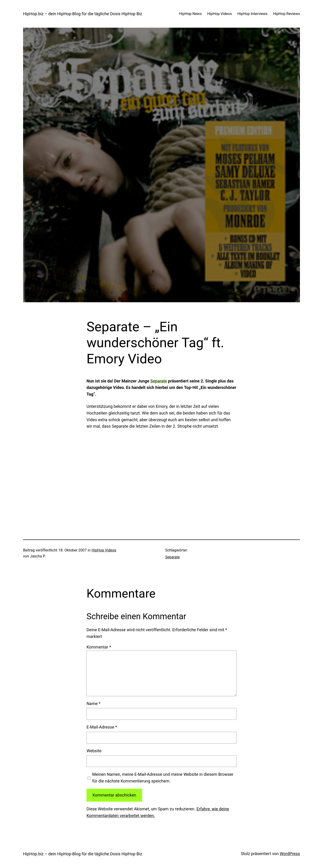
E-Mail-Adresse (102, 727)
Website (94, 751)
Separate (159, 381)
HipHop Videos (104, 550)
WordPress (290, 854)
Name (93, 704)
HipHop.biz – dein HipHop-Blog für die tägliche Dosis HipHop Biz (83, 14)
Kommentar (99, 647)
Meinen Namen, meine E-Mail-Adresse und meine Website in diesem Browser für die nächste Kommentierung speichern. (163, 778)
